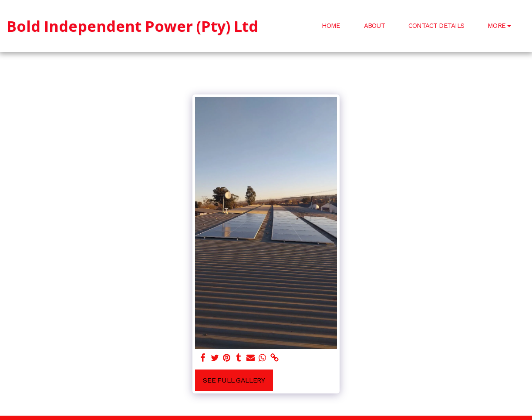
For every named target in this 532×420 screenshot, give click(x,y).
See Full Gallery (234, 380)
